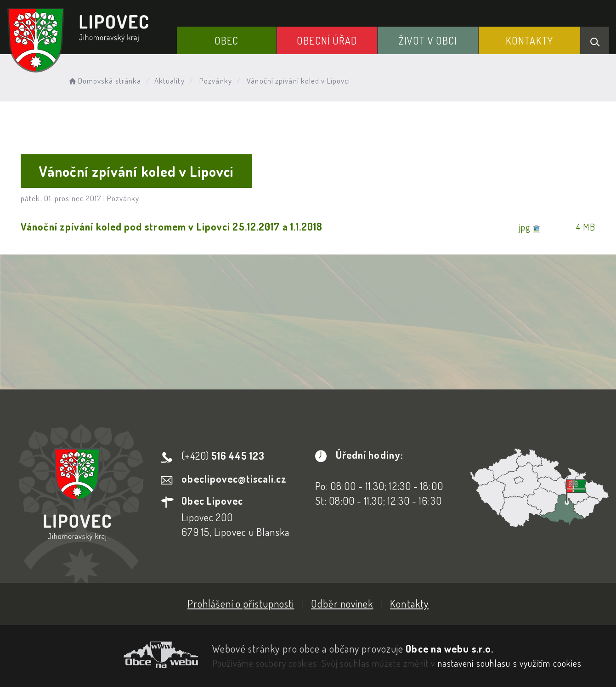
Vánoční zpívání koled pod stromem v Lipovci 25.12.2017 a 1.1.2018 (172, 226)
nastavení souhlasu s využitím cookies (510, 663)
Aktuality (170, 81)
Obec (226, 40)
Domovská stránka (104, 81)
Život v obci (428, 40)
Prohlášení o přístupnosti (241, 603)
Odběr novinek (342, 603)
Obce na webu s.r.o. (449, 648)
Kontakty (529, 40)
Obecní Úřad (327, 40)
